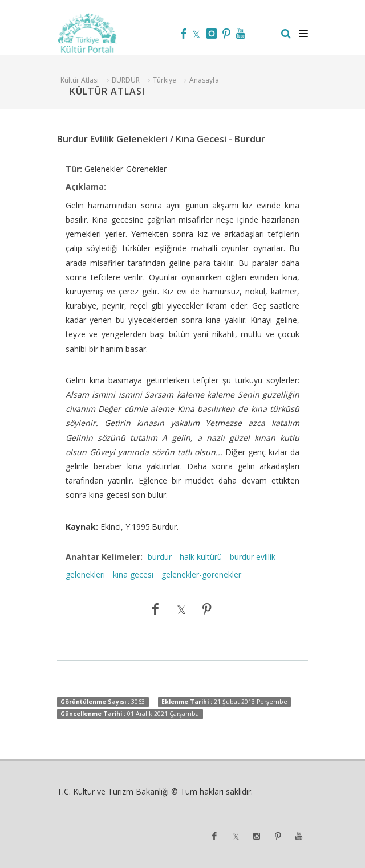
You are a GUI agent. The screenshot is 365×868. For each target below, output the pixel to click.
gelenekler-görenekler (201, 574)
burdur (160, 557)
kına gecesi (133, 574)
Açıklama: (86, 187)
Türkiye (165, 80)
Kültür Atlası (80, 80)
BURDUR (126, 80)
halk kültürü (201, 557)
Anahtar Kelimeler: (104, 557)
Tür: (74, 169)
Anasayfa (204, 80)
